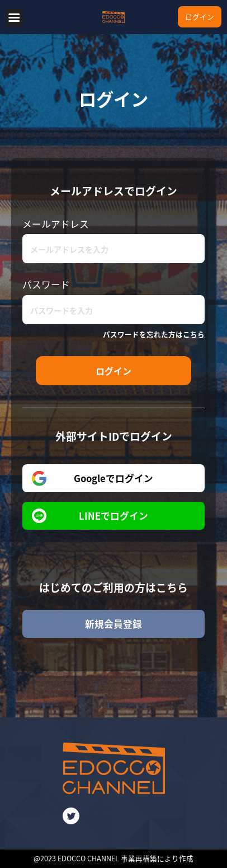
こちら (194, 334)
